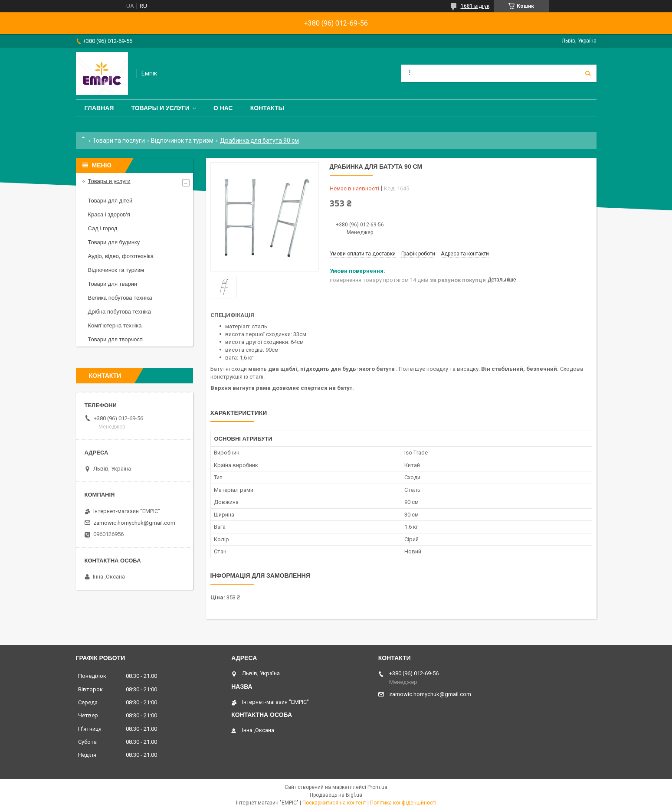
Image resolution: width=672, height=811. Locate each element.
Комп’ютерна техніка (115, 325)
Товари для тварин (113, 284)
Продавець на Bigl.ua (336, 795)
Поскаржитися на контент (334, 803)
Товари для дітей (110, 201)
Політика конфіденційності (403, 803)
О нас (223, 108)
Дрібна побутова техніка (120, 312)
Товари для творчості (116, 339)
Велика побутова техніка (120, 298)
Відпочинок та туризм (182, 141)
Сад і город (103, 228)
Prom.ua (377, 787)
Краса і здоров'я (109, 214)
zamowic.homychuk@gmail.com (134, 523)
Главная (99, 108)
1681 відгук (475, 6)
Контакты (267, 108)
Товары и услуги (160, 108)
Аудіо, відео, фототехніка (121, 256)
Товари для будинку (114, 242)
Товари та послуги (119, 141)
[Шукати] (588, 73)
